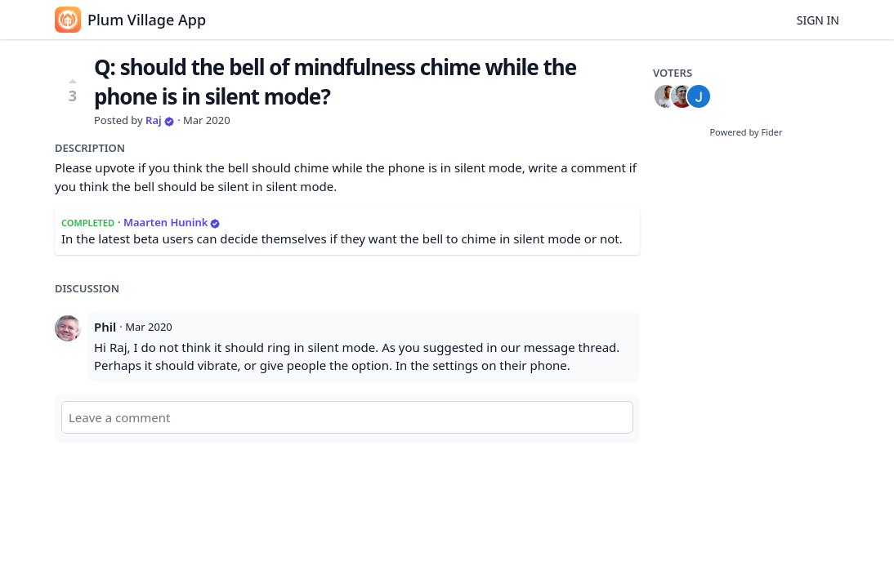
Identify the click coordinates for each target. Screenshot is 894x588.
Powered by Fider (746, 132)
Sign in (818, 20)
